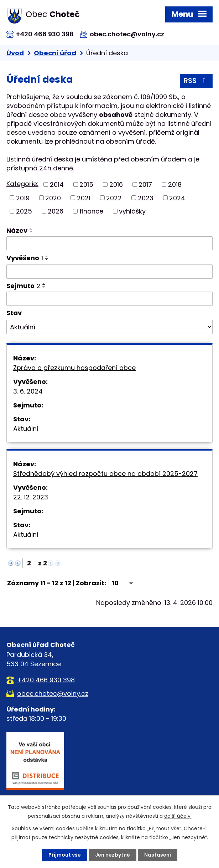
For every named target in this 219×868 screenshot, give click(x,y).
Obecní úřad (55, 53)
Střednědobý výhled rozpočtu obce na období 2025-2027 (105, 474)
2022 (114, 198)
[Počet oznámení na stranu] (121, 583)
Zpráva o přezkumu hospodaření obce (74, 368)
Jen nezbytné (113, 855)
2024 (177, 198)
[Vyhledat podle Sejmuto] (109, 299)
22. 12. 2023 (31, 497)
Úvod (15, 53)
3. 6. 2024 (28, 391)
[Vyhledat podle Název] (109, 243)
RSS (196, 81)
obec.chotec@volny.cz (127, 34)
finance (91, 211)
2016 (116, 184)
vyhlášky (132, 211)
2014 (57, 184)
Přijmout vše (65, 855)
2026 (56, 211)
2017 (145, 184)
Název (17, 230)
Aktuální (26, 429)
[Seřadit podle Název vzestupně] (31, 229)
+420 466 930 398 (45, 34)
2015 (86, 184)
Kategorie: (22, 184)
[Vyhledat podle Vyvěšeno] (109, 272)
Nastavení (158, 855)
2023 (146, 198)
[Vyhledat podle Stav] (109, 327)
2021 (84, 198)
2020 (53, 198)
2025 (24, 211)
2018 (175, 184)
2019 (23, 198)
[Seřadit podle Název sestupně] (31, 232)
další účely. (178, 816)
